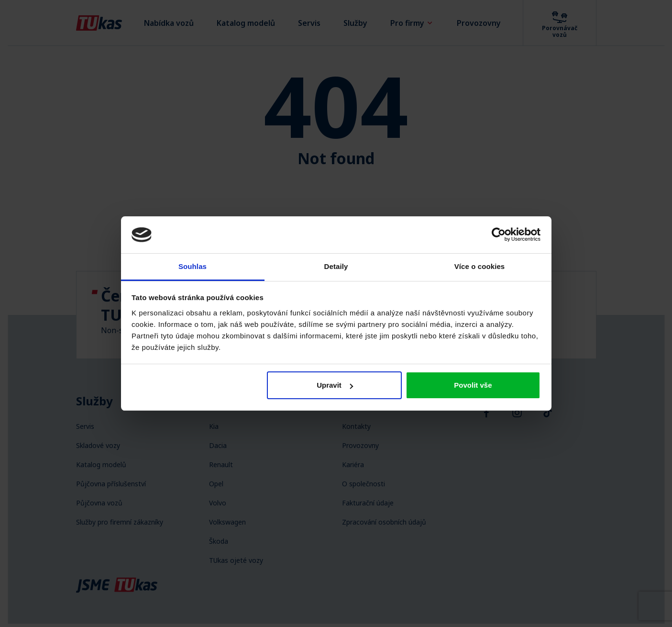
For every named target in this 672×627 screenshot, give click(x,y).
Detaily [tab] (336, 266)
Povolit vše (473, 385)
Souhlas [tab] (193, 266)
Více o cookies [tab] (480, 266)
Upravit (335, 385)
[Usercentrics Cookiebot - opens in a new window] (499, 235)
